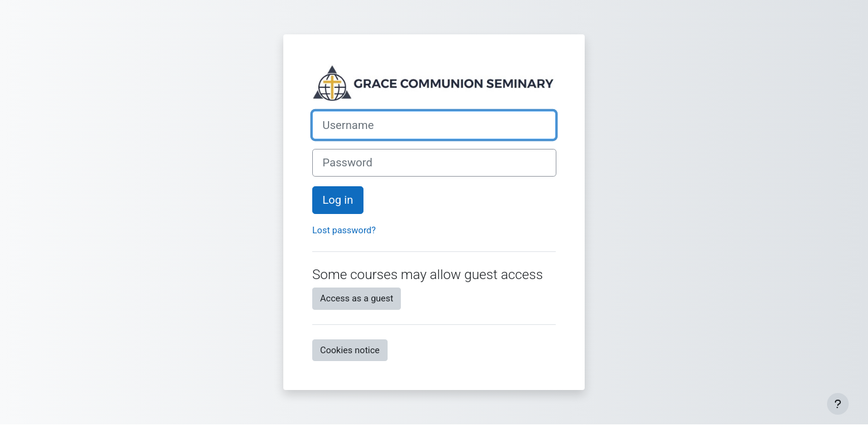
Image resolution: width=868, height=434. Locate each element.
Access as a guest (357, 298)
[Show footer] (838, 404)
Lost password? (344, 230)
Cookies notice (350, 350)
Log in (338, 200)
